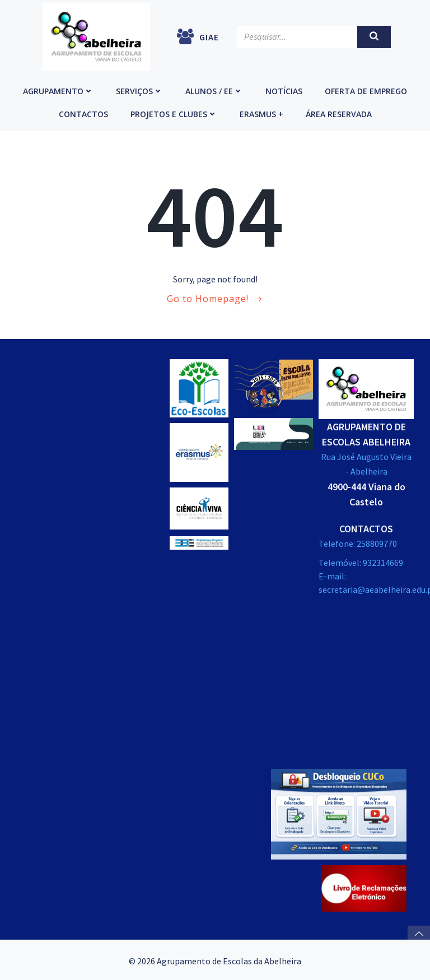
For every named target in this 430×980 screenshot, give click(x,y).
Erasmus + (261, 113)
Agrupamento (58, 90)
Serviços (139, 90)
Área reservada (339, 113)
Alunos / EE (214, 90)
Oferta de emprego (366, 90)
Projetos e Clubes (174, 113)
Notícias (284, 90)
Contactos (83, 113)
